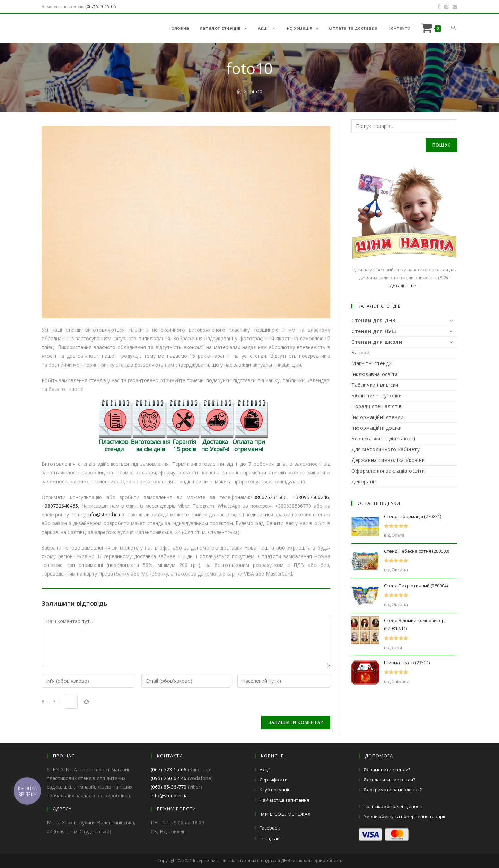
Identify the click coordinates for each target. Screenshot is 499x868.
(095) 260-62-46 (169, 778)
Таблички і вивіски (375, 385)
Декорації (364, 481)
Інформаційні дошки (377, 428)
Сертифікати (274, 780)
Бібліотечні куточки (377, 396)
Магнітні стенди (372, 363)
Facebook (270, 828)
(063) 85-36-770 (169, 787)
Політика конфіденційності (393, 806)
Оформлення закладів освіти (388, 471)
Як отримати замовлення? (393, 790)
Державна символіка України (388, 460)
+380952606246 (311, 497)
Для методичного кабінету (386, 449)
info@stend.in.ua (106, 514)
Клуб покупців (275, 790)
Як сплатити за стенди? (389, 780)
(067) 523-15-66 (100, 6)
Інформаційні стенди (377, 417)
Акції (265, 770)
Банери (361, 353)
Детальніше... (404, 286)
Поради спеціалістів (377, 406)
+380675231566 (268, 497)
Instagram (270, 838)
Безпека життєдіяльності (383, 439)
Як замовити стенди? (387, 770)
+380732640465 (60, 506)
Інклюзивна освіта (375, 374)
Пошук (441, 145)
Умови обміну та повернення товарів (405, 816)
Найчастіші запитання (284, 800)
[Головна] (239, 91)
